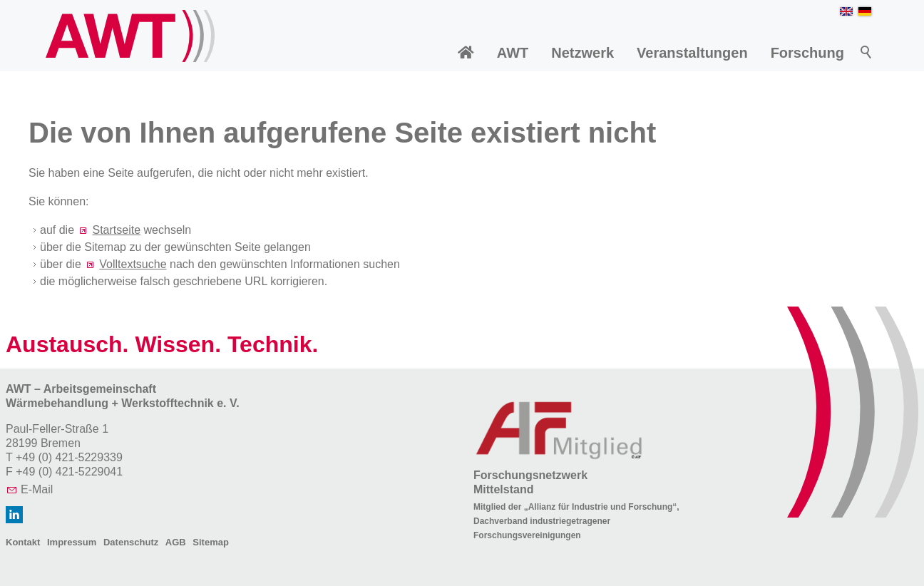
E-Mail (37, 489)
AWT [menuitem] (513, 53)
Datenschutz (131, 542)
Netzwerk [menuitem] (582, 53)
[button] (14, 515)
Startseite (116, 230)
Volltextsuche (133, 264)
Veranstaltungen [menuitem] (692, 53)
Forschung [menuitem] (807, 53)
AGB (176, 542)
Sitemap (211, 542)
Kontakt (23, 542)
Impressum (72, 542)
